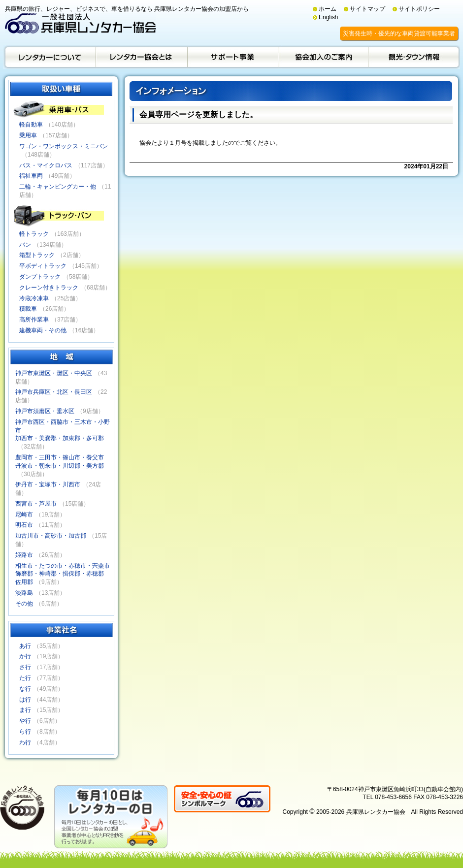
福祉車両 (31, 176)
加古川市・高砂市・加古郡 (51, 536)
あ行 (25, 646)
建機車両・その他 (43, 330)
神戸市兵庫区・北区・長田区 (54, 392)
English (328, 17)
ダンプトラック (40, 277)
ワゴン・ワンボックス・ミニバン (64, 146)
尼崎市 (24, 514)
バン (25, 245)
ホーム (328, 9)
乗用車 (28, 135)
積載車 (28, 309)
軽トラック (34, 234)
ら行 (25, 732)
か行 (25, 656)
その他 (24, 604)
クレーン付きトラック (49, 288)
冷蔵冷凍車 (34, 298)
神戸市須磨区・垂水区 (45, 411)
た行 (25, 678)
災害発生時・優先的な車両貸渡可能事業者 (399, 33)
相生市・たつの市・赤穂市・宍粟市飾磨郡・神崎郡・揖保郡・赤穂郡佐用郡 (63, 574)
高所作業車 (34, 320)
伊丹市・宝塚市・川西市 (48, 484)
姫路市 (24, 555)
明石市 (24, 525)
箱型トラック (37, 255)
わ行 (25, 742)
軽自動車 (31, 125)
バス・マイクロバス (46, 165)
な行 (25, 689)
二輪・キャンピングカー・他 (58, 187)
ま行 (25, 710)
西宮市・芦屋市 (36, 504)
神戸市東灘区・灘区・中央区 (54, 373)
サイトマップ (367, 9)
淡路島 (24, 593)
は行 (25, 700)
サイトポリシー (419, 9)
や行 (25, 721)
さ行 (25, 667)
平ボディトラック (43, 266)
